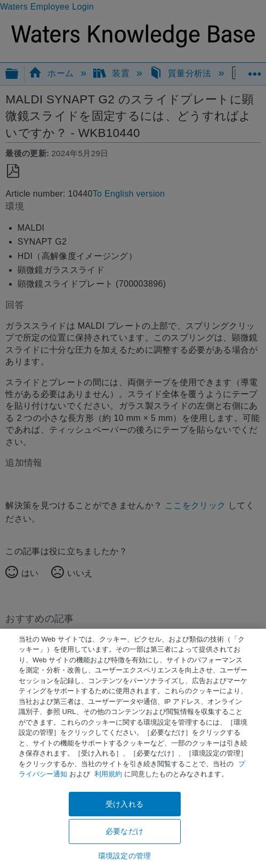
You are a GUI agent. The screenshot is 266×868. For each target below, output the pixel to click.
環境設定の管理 (124, 856)
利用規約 (108, 774)
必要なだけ (124, 831)
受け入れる (124, 804)
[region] (133, 748)
